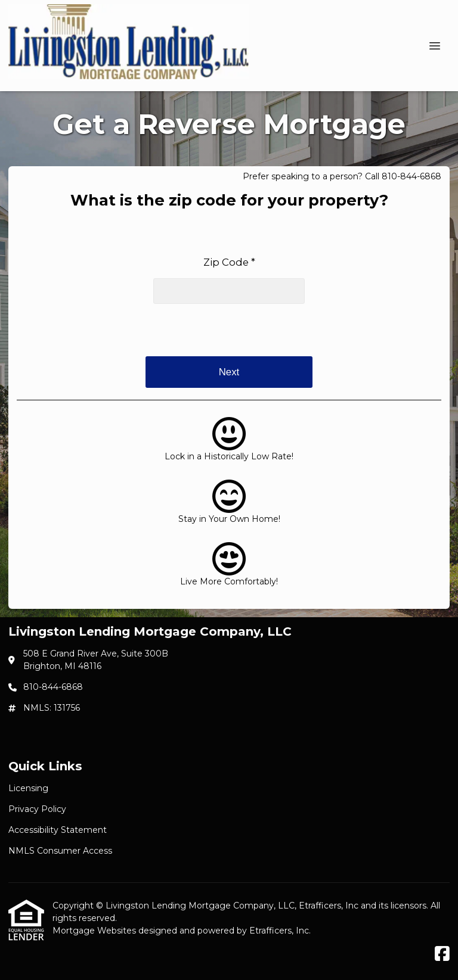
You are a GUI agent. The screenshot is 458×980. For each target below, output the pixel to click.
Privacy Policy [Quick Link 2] (37, 809)
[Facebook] (442, 954)
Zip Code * (229, 262)
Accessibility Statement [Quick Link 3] (58, 830)
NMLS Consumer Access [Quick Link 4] (60, 851)
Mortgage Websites (95, 931)
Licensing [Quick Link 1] (28, 788)
